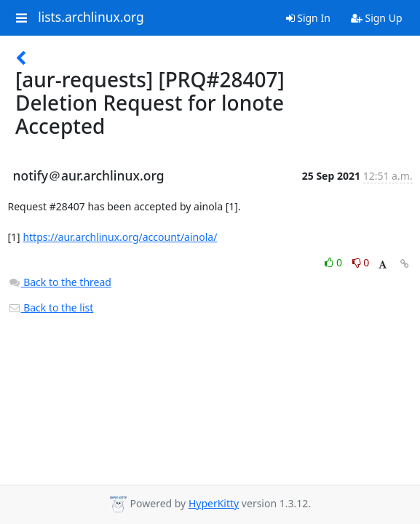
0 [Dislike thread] (361, 262)
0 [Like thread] (334, 262)
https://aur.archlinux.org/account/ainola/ (120, 237)
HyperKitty (214, 503)
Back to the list (51, 307)
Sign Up (377, 18)
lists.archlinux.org (91, 17)
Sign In (308, 18)
